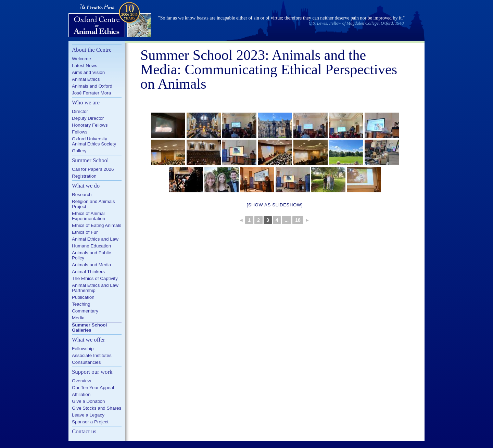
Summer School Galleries (89, 328)
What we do (86, 186)
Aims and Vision (88, 72)
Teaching (81, 304)
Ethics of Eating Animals (97, 225)
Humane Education (91, 246)
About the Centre (92, 50)
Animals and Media (91, 265)
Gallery (79, 151)
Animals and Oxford (92, 86)
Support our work (92, 372)
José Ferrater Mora (91, 93)
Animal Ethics (86, 79)
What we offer (89, 340)
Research (82, 195)
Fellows (80, 132)
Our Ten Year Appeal (93, 388)
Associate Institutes (92, 355)
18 (298, 220)
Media (78, 318)
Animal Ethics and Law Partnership (95, 288)
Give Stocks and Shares (97, 408)
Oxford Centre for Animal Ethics (111, 21)
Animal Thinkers (88, 272)
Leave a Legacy (88, 415)
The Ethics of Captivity (95, 278)
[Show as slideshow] (275, 205)
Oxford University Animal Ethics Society (94, 141)
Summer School (90, 160)
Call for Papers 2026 (93, 169)
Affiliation (81, 394)
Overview (81, 381)
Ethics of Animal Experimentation (89, 216)
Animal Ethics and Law (95, 239)
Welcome (81, 59)
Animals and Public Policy (91, 255)
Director (80, 111)
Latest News (85, 66)
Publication (83, 297)
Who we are (86, 103)
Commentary (85, 311)
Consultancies (86, 362)
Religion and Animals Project (93, 204)
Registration (84, 176)
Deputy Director (88, 118)
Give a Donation (88, 401)
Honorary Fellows (90, 125)
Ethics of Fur (85, 232)
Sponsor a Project (90, 422)
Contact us (84, 431)
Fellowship (83, 349)
